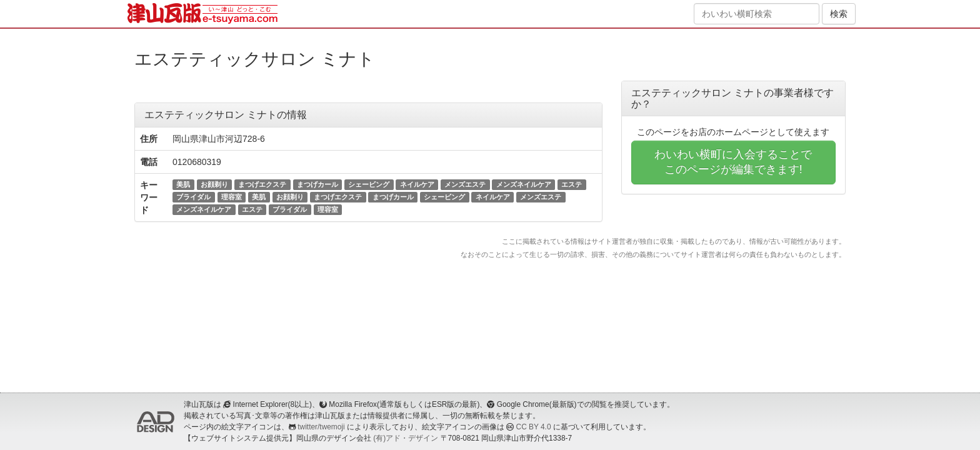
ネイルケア (417, 184)
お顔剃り (214, 184)
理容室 (232, 197)
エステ (572, 184)
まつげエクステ (262, 184)
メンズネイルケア (524, 184)
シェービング (369, 184)
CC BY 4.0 (534, 427)
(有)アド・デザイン (406, 438)
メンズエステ (465, 184)
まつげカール (317, 184)
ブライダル (193, 197)
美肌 (183, 184)
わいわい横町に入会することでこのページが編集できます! (733, 162)
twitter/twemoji (321, 427)
